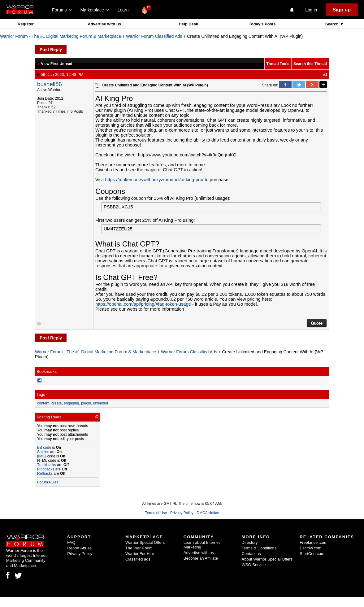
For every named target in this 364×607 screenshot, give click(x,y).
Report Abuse (79, 548)
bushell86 (50, 84)
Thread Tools (278, 64)
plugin (86, 403)
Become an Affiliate (201, 558)
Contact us (251, 554)
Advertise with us (104, 24)
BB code (44, 448)
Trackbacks (47, 465)
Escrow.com (310, 548)
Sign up (342, 10)
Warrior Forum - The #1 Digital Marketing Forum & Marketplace (61, 36)
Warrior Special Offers (145, 542)
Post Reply (51, 50)
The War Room (139, 548)
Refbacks (45, 474)
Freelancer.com (314, 542)
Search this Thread (310, 64)
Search (333, 24)
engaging (71, 403)
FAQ (71, 542)
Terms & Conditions (259, 548)
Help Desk (188, 24)
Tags (41, 394)
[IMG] (42, 456)
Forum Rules (48, 482)
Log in (311, 10)
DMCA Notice (208, 513)
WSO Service (254, 565)
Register (26, 24)
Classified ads (138, 559)
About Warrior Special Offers (267, 559)
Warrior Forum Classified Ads (154, 36)
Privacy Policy (182, 513)
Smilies (43, 452)
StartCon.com (312, 554)
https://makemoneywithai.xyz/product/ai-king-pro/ (154, 180)
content (43, 403)
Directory (250, 542)
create (56, 403)
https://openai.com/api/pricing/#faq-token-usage (143, 304)
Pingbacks (46, 469)
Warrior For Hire (140, 554)
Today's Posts (262, 24)
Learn (125, 10)
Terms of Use (156, 513)
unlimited (101, 403)
